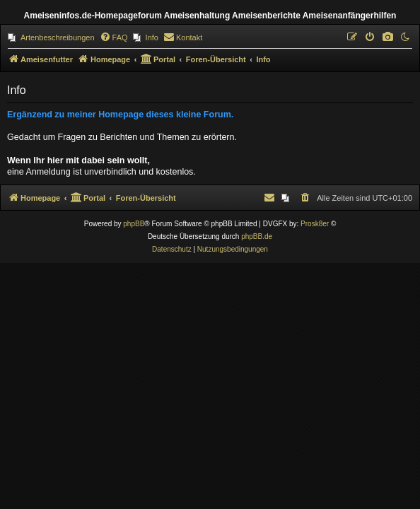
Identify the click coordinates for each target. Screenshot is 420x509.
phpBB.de (257, 236)
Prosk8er (315, 224)
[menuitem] (51, 37)
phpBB (134, 224)
